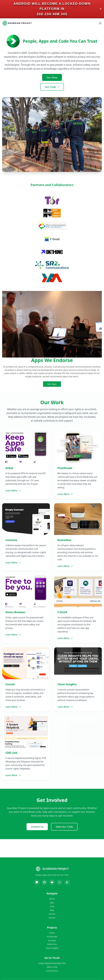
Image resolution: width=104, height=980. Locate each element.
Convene (52, 940)
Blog (52, 910)
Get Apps (52, 384)
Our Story (52, 77)
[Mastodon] (37, 882)
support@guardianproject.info (52, 963)
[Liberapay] (67, 882)
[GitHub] (44, 882)
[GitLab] (52, 882)
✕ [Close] (101, 9)
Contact (52, 918)
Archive (52, 914)
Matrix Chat (52, 967)
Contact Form (52, 971)
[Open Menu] (100, 23)
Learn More (13, 491)
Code (52, 906)
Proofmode (52, 937)
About (52, 899)
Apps (52, 903)
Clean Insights (52, 948)
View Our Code (64, 827)
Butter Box (52, 944)
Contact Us (37, 827)
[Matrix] (60, 882)
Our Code (52, 87)
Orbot (52, 933)
